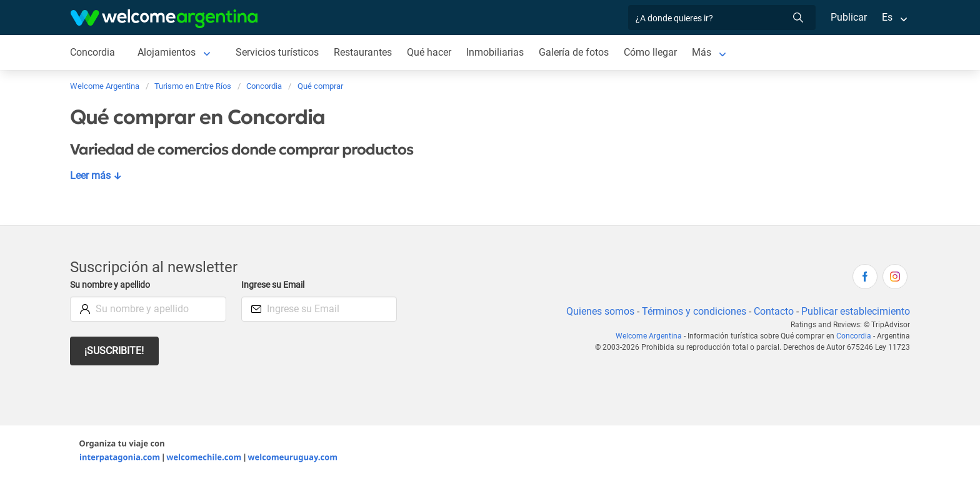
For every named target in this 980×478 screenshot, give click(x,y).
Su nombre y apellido (112, 285)
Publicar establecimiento (855, 311)
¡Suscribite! (115, 351)
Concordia (855, 336)
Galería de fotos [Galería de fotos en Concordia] (578, 52)
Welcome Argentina (652, 336)
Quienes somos (597, 311)
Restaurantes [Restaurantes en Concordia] (366, 52)
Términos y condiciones (692, 311)
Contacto (772, 311)
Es (887, 17)
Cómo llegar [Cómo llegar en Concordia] (655, 52)
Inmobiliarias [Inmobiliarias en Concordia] (499, 52)
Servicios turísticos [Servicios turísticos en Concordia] (278, 52)
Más (707, 52)
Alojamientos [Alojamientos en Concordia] (167, 52)
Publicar (848, 17)
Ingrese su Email (275, 285)
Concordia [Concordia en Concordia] (93, 52)
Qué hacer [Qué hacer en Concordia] (432, 52)
